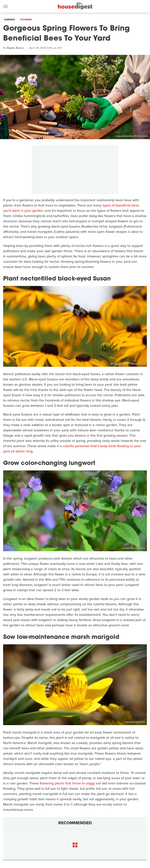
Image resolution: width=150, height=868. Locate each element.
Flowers (26, 20)
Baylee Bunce (15, 48)
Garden (9, 20)
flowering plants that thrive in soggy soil (70, 783)
